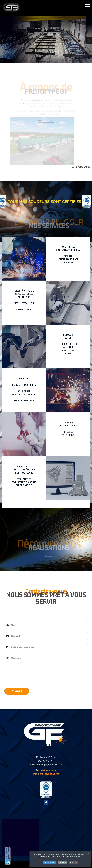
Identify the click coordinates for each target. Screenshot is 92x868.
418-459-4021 (48, 770)
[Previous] (3, 41)
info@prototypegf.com (46, 774)
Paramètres (73, 863)
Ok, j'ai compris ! (50, 863)
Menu (88, 4)
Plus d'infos (62, 863)
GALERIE (50, 556)
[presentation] (23, 681)
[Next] (89, 41)
